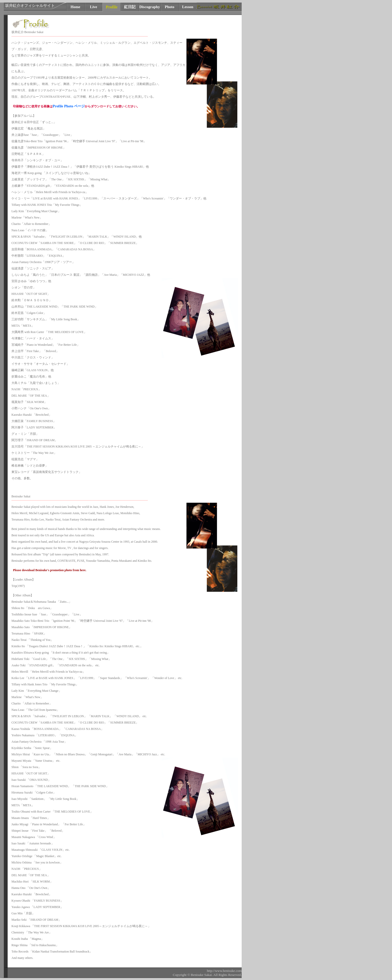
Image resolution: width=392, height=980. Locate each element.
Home (75, 7)
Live (93, 7)
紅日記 (130, 7)
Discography (150, 7)
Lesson (188, 7)
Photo (170, 7)
